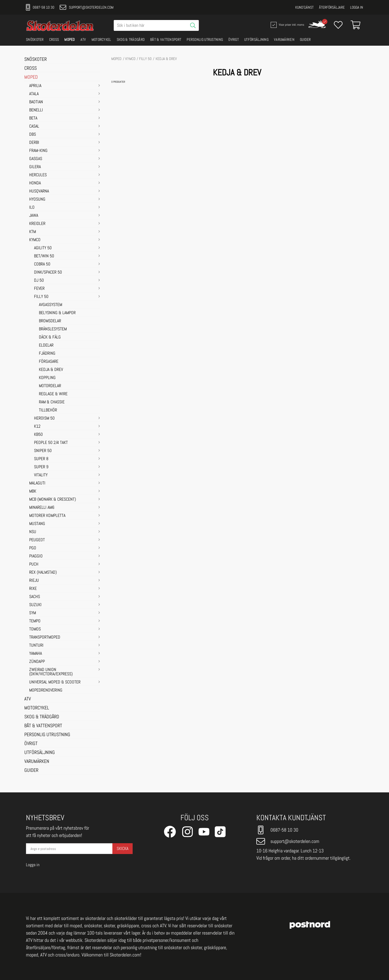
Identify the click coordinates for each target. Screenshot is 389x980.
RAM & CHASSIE (52, 402)
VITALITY (41, 475)
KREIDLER (37, 224)
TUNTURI (36, 646)
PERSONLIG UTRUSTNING (205, 39)
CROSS (54, 39)
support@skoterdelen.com (87, 7)
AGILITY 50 (43, 248)
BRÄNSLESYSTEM (53, 329)
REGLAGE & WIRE (53, 394)
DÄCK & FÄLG (50, 337)
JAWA (34, 216)
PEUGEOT (37, 540)
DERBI (34, 143)
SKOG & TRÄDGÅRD (131, 39)
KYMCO (35, 240)
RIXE (33, 589)
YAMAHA (36, 654)
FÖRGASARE (49, 362)
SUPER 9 (41, 467)
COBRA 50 (42, 264)
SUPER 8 (41, 459)
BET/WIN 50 (44, 256)
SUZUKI (35, 605)
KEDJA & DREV (51, 370)
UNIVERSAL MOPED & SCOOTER (55, 682)
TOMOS (35, 629)
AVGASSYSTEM (51, 305)
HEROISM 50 (44, 418)
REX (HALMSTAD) (43, 573)
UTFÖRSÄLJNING (256, 39)
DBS (33, 135)
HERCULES (38, 175)
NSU (33, 532)
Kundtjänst (304, 7)
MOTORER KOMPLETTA (47, 516)
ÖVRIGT (234, 39)
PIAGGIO (36, 556)
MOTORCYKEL (101, 39)
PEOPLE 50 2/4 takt (51, 443)
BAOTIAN (36, 102)
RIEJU (34, 581)
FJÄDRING (47, 354)
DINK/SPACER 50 (48, 273)
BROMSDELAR (50, 321)
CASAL (34, 127)
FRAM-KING (38, 151)
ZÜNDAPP (37, 662)
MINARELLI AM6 (42, 508)
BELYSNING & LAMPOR (57, 313)
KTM (33, 232)
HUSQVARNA (39, 191)
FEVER (39, 289)
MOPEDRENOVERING (46, 690)
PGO (33, 548)
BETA (33, 118)
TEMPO (35, 621)
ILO (32, 208)
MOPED (70, 39)
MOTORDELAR (50, 386)
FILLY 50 (41, 297)
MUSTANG (37, 524)
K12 (37, 427)
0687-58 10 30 (40, 7)
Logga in (357, 7)
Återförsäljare (332, 7)
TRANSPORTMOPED (45, 637)
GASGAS (36, 159)
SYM (33, 613)
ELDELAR (46, 346)
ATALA (34, 94)
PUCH (34, 564)
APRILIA (35, 86)
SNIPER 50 (43, 451)
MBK (33, 491)
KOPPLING (47, 378)
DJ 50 (39, 281)
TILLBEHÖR (48, 410)
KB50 (38, 435)
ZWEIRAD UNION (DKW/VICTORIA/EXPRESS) (51, 672)
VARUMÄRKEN (284, 39)
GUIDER (305, 39)
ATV (83, 39)
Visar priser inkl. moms (287, 25)
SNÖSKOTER (35, 39)
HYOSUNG (37, 200)
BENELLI (36, 110)
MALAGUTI (37, 483)
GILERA (35, 167)
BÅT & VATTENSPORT (166, 39)
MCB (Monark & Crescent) (53, 500)
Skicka (123, 848)
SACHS (35, 597)
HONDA (35, 183)
